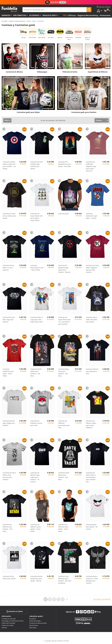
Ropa (34, 21)
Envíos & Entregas (35, 621)
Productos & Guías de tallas (38, 623)
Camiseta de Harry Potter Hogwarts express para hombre (93, 269)
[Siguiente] (67, 599)
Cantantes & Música (14, 72)
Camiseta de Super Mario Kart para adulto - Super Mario (37, 217)
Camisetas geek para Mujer (28, 112)
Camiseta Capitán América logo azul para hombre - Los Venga (9, 165)
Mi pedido (33, 619)
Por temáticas (20, 15)
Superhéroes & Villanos (98, 72)
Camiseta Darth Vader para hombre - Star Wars (36, 372)
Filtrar (7, 120)
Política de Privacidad (8, 623)
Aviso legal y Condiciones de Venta (13, 621)
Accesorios (34, 15)
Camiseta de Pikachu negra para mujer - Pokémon (91, 424)
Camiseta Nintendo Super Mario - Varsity (92, 216)
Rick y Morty (42, 37)
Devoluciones (34, 625)
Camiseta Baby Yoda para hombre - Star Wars (63, 372)
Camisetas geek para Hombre (84, 112)
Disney (23, 37)
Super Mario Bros (69, 38)
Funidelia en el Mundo (9, 619)
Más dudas (33, 628)
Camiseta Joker (63, 214)
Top (64, 15)
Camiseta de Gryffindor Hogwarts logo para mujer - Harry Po (91, 166)
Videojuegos (42, 72)
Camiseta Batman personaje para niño (92, 371)
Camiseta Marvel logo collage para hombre (9, 423)
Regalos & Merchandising (17, 21)
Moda (29, 21)
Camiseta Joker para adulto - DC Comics (92, 527)
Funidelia (4, 21)
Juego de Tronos (87, 38)
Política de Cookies (8, 625)
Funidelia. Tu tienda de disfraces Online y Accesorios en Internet (9, 9)
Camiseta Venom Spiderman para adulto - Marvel (36, 579)
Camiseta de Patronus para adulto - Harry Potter (63, 528)
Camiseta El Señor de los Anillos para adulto (9, 216)
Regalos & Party (50, 15)
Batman (60, 37)
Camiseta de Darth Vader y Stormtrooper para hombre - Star (91, 477)
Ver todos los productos (102, 599)
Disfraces (6, 15)
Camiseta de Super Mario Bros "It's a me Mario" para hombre (64, 321)
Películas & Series (70, 72)
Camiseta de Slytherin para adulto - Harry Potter (35, 528)
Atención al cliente (15, 611)
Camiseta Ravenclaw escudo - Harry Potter (37, 268)
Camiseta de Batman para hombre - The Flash (8, 528)
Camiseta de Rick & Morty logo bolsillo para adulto (37, 165)
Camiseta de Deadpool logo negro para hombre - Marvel (64, 269)
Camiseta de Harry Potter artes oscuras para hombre (9, 476)
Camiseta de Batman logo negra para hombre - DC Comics (35, 477)
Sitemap (4, 628)
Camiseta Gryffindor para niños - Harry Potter (8, 372)
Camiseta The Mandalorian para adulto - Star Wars (65, 164)
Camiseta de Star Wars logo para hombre (9, 320)
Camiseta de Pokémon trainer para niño (36, 423)
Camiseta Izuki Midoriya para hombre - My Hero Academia (65, 580)
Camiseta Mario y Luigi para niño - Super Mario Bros (37, 320)
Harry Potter (33, 37)
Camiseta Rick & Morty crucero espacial (8, 268)
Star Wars (51, 37)
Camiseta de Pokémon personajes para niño (64, 424)
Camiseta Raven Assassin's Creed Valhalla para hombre (92, 580)
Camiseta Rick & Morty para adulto (9, 577)
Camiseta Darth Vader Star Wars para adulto (92, 320)
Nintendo (78, 37)
